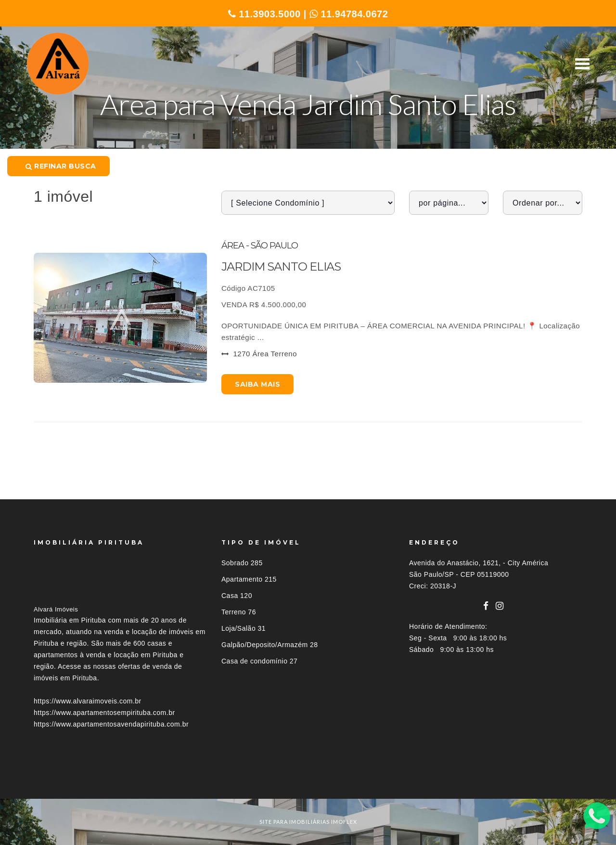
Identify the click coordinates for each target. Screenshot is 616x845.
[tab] (308, 781)
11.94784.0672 (349, 14)
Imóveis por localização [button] (73, 781)
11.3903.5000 (264, 14)
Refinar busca (61, 166)
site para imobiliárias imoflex (308, 822)
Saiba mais (257, 384)
